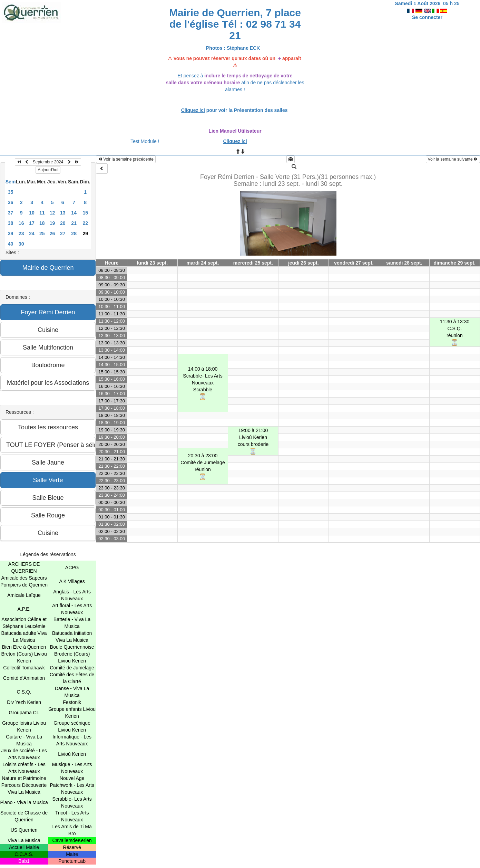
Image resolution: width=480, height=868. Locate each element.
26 (52, 233)
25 (42, 233)
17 (32, 223)
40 (11, 244)
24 (32, 233)
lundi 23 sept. (152, 263)
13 (63, 213)
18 (42, 223)
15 (85, 213)
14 (74, 213)
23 (21, 233)
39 (11, 233)
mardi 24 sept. (203, 263)
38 (11, 223)
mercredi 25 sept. (253, 263)
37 (11, 213)
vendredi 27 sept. (354, 263)
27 (63, 233)
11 (42, 213)
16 (21, 223)
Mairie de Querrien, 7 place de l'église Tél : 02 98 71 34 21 (235, 24)
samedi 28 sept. (404, 263)
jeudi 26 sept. (303, 263)
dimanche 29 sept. (455, 263)
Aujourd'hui (48, 170)
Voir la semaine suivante (453, 159)
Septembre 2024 (48, 162)
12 (52, 213)
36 (11, 202)
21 (74, 223)
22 (85, 223)
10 (32, 213)
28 (74, 233)
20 (63, 223)
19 (52, 223)
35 (11, 192)
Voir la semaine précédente (126, 159)
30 (21, 244)
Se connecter (427, 17)
